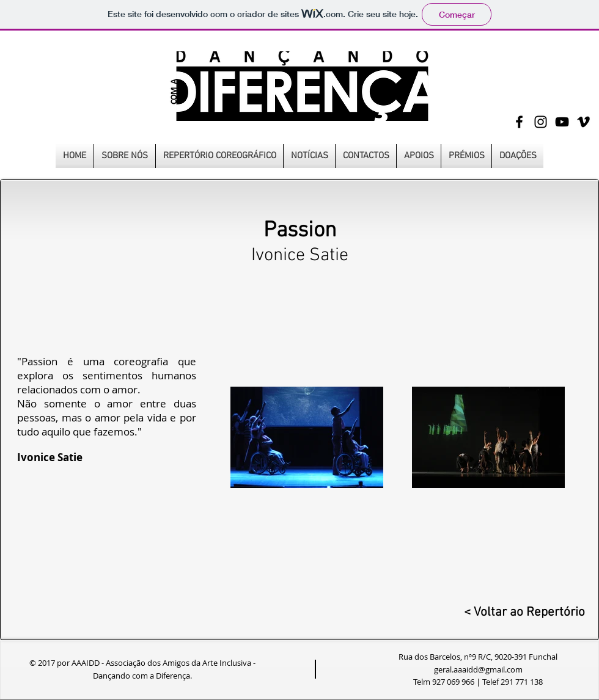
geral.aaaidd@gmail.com (478, 669)
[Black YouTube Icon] (562, 122)
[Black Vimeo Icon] (583, 122)
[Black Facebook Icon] (519, 122)
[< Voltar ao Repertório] (522, 612)
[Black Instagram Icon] (541, 122)
